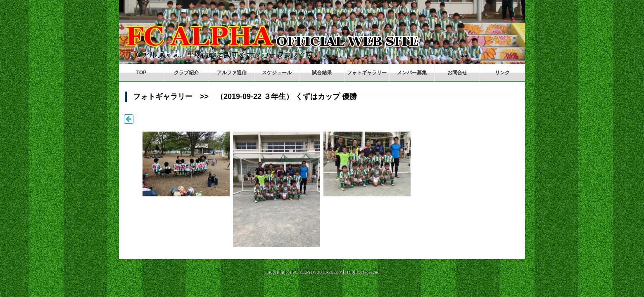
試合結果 (322, 73)
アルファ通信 (232, 73)
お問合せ (457, 73)
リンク (502, 73)
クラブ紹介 (186, 73)
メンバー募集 (412, 73)
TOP (141, 73)
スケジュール (277, 73)
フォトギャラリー (367, 73)
